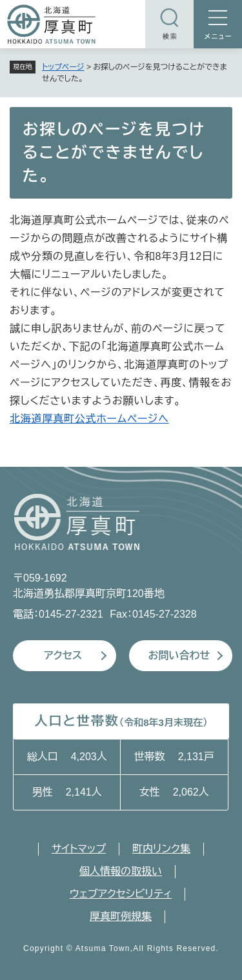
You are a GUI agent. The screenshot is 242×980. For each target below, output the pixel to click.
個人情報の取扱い (121, 871)
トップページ (63, 67)
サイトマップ (79, 849)
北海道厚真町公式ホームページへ (89, 419)
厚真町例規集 (121, 916)
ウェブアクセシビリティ (121, 894)
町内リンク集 (161, 849)
